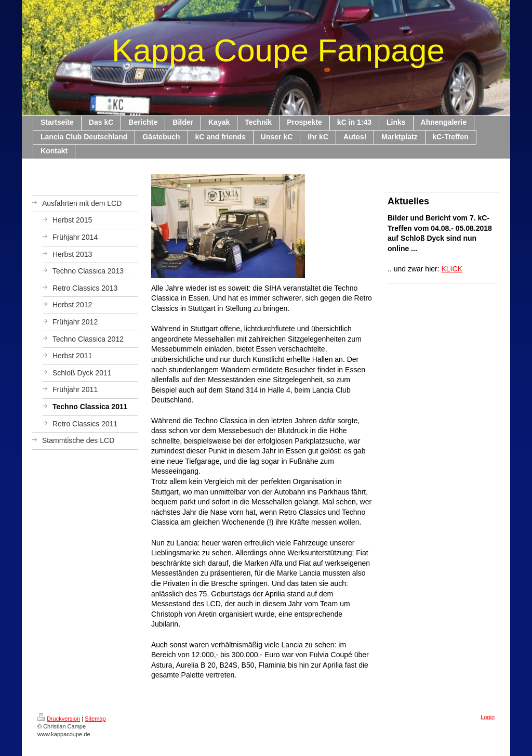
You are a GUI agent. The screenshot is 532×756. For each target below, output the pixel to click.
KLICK (452, 269)
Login (488, 717)
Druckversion (59, 719)
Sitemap (95, 719)
